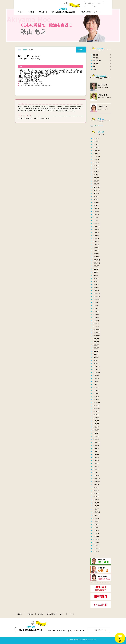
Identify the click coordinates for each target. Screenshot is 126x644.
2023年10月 (96, 230)
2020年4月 (96, 354)
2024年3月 (96, 214)
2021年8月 (96, 305)
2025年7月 (96, 166)
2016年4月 (96, 500)
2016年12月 (96, 476)
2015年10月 (96, 518)
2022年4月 (96, 281)
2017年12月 (96, 439)
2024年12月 (96, 187)
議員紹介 (20, 614)
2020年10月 (96, 336)
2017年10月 (96, 445)
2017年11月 (96, 442)
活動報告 (30, 614)
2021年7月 (96, 309)
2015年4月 (96, 536)
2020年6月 (96, 348)
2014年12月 (96, 548)
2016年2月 (96, 506)
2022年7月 (96, 272)
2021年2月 (96, 324)
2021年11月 (96, 296)
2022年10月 (96, 263)
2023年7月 (96, 239)
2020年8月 (96, 342)
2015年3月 (96, 539)
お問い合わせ (99, 630)
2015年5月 (96, 533)
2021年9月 (96, 302)
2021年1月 (96, 327)
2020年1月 (96, 363)
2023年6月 (96, 242)
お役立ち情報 (51, 614)
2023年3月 (96, 248)
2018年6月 (96, 421)
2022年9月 (96, 266)
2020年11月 (96, 333)
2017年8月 (96, 451)
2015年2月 (96, 542)
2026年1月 (96, 148)
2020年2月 (96, 360)
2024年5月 (96, 208)
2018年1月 (96, 436)
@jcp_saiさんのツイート (97, 126)
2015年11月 (96, 515)
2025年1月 (96, 184)
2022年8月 (96, 269)
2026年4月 (96, 138)
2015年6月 (96, 530)
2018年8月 (96, 415)
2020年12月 (96, 330)
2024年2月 (96, 217)
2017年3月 (96, 466)
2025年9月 (96, 160)
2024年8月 (96, 199)
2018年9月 (96, 412)
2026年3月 (96, 141)
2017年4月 (96, 463)
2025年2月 (96, 181)
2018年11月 (96, 406)
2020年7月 (96, 345)
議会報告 (41, 614)
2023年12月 (96, 223)
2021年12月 (96, 293)
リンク (72, 614)
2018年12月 (96, 403)
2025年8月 (96, 163)
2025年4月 (96, 175)
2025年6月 (96, 169)
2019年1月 (96, 400)
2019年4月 (96, 391)
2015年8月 (96, 524)
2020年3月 (96, 357)
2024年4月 (96, 211)
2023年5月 (96, 245)
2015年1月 (96, 545)
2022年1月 (96, 290)
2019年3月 (96, 394)
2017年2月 (96, 470)
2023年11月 (96, 227)
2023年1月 (96, 254)
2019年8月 (96, 378)
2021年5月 (96, 315)
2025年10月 (96, 157)
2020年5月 (96, 351)
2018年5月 (96, 424)
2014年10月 (96, 552)
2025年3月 (96, 178)
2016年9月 (96, 485)
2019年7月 (96, 381)
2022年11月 (96, 260)
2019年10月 (96, 372)
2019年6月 (96, 384)
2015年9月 (96, 521)
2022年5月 (96, 278)
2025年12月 (96, 151)
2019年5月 (96, 387)
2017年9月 (96, 448)
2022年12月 (96, 257)
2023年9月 (96, 233)
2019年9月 (96, 375)
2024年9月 (96, 196)
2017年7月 (96, 454)
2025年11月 (96, 154)
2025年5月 (96, 172)
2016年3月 (96, 503)
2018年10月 (96, 409)
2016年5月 (96, 497)
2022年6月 (96, 275)
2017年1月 (96, 473)
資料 (61, 614)
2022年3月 (96, 284)
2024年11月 (96, 190)
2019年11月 (96, 369)
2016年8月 (96, 488)
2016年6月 (96, 494)
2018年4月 (96, 427)
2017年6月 (96, 457)
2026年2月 (96, 145)
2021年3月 (96, 321)
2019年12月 (96, 366)
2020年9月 (96, 339)
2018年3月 (96, 430)
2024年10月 (96, 193)
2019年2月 (96, 397)
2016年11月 (96, 479)
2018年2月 (96, 433)
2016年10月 (96, 482)
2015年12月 (96, 512)
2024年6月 (96, 205)
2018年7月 (96, 418)
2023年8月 (96, 236)
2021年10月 (96, 299)
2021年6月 (96, 312)
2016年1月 (96, 509)
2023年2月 (96, 251)
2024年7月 (96, 202)
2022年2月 (96, 287)
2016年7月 (96, 491)
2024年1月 (96, 220)
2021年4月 (96, 318)
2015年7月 (96, 527)
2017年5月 (96, 460)
